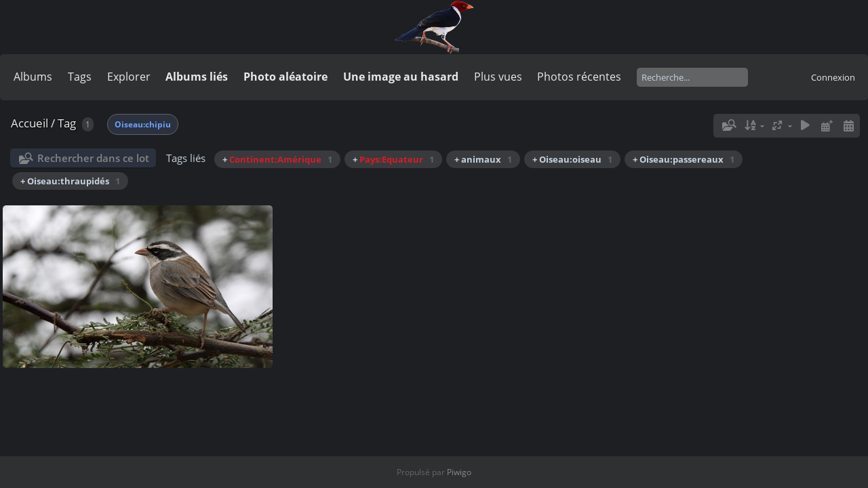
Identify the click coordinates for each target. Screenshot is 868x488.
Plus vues (498, 77)
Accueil (29, 123)
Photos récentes (579, 77)
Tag (67, 123)
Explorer (129, 77)
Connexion (833, 77)
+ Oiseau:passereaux (684, 159)
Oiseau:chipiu (143, 124)
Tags (80, 77)
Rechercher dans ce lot (93, 158)
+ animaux (483, 159)
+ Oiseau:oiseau (572, 159)
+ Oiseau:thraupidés (70, 181)
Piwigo (459, 472)
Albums (33, 77)
